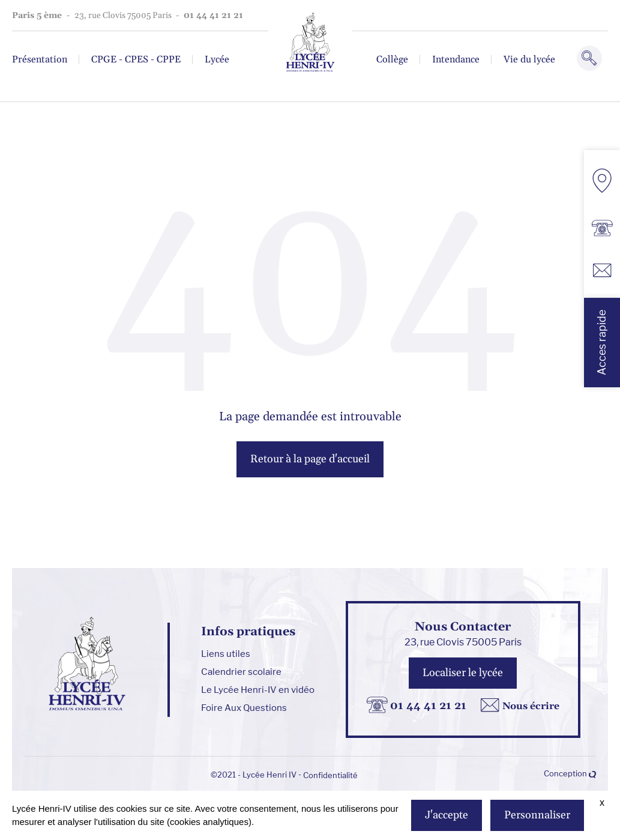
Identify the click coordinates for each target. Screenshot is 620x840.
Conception (570, 773)
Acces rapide (602, 343)
